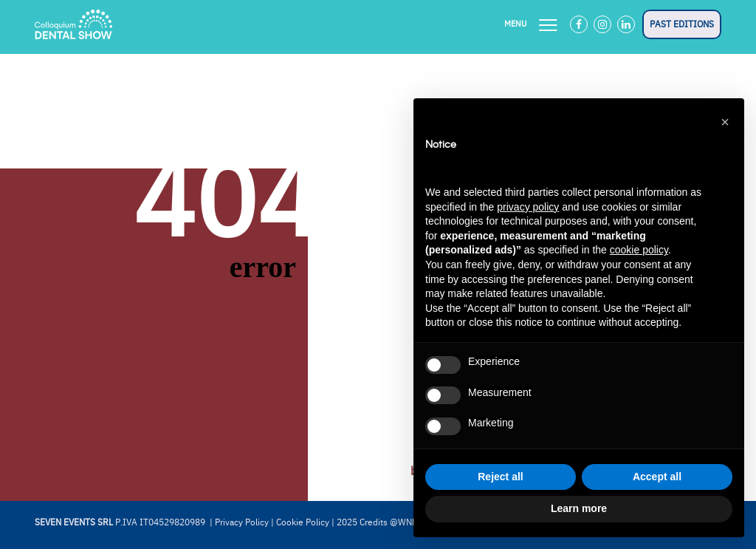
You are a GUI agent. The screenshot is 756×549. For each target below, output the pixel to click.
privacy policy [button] (528, 207)
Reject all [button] (500, 477)
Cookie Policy (303, 522)
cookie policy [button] (639, 250)
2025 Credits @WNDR (380, 522)
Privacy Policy (242, 522)
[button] (725, 122)
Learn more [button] (579, 508)
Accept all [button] (657, 477)
